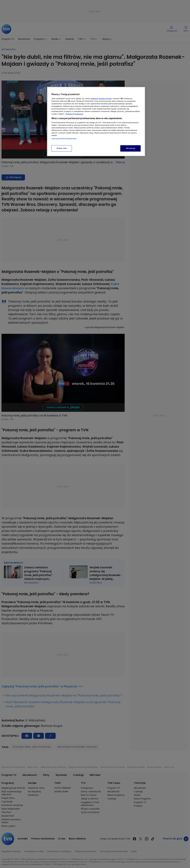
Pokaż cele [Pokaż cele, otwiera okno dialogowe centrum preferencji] (62, 148)
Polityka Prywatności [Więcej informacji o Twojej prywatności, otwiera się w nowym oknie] (74, 114)
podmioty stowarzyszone (101, 99)
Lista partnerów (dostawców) (64, 139)
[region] (96, 121)
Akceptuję (130, 148)
